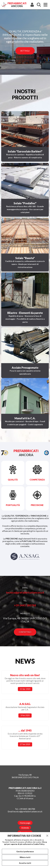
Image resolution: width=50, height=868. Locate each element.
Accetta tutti (25, 863)
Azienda (25, 828)
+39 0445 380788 (25, 605)
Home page (25, 823)
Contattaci (25, 632)
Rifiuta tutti (25, 857)
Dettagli (25, 51)
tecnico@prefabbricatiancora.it (25, 592)
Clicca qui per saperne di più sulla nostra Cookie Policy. (25, 843)
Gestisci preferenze (25, 851)
